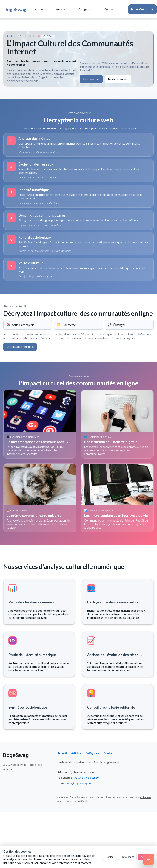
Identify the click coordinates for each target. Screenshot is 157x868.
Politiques (146, 797)
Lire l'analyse (91, 79)
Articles (61, 9)
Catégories (85, 9)
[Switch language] (148, 859)
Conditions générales (106, 762)
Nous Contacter (142, 9)
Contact (109, 9)
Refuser (110, 857)
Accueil (40, 9)
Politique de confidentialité (74, 762)
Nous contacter (118, 79)
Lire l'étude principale (20, 347)
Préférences (127, 857)
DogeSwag (15, 9)
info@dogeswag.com (80, 783)
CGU (63, 801)
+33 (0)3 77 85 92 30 (86, 778)
